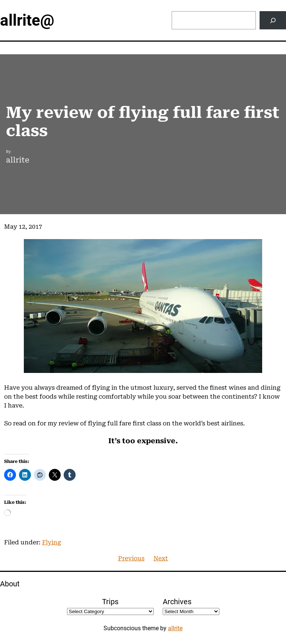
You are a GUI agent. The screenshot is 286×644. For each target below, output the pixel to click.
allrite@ (27, 20)
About (10, 584)
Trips (110, 602)
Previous (131, 558)
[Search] (273, 20)
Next (161, 558)
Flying (52, 542)
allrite (175, 628)
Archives (177, 602)
